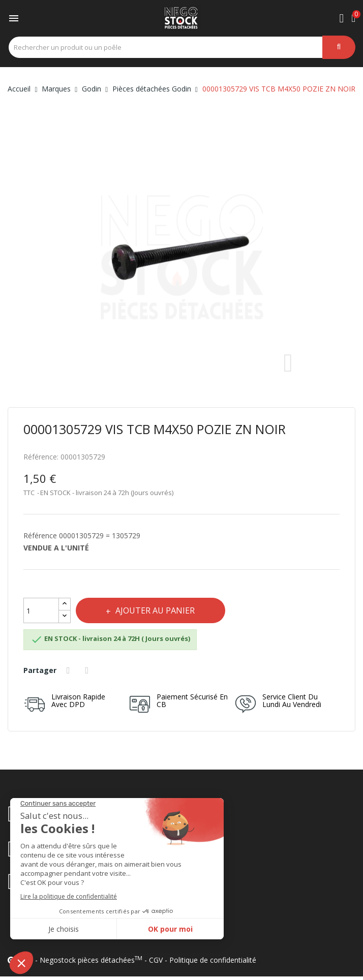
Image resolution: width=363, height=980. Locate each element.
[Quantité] (41, 610)
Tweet (88, 670)
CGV (156, 960)
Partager (70, 670)
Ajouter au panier (155, 610)
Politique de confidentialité (213, 960)
